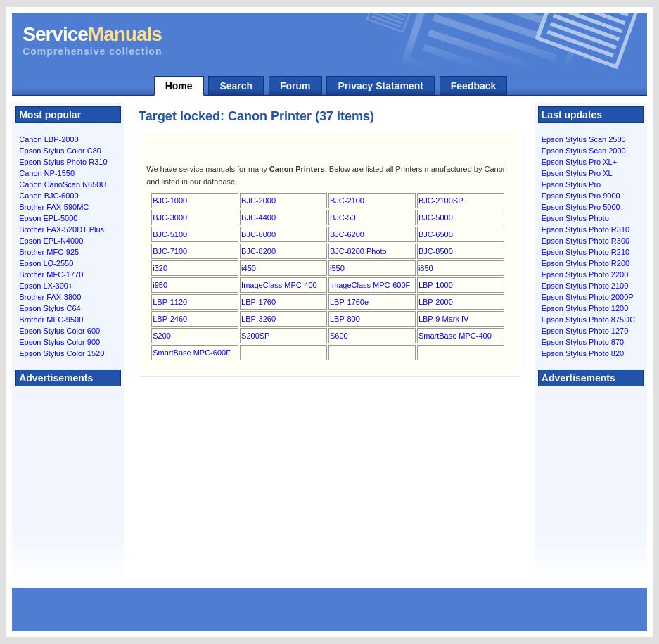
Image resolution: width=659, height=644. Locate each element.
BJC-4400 (258, 217)
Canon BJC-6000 (49, 196)
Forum (295, 86)
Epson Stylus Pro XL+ (579, 162)
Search (236, 86)
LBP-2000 (436, 302)
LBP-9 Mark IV (444, 319)
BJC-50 (343, 217)
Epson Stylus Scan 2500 (584, 139)
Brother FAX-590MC (54, 207)
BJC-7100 (170, 251)
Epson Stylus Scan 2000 (584, 151)
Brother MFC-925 (49, 252)
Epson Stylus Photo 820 (583, 353)
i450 (249, 268)
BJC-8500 (436, 251)
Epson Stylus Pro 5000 (581, 207)
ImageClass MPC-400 (279, 285)
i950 (160, 285)
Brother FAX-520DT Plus (62, 229)
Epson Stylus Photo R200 (586, 263)
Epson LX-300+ (46, 286)
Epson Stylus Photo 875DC (588, 320)
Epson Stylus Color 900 (59, 342)
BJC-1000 (170, 201)
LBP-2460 (170, 319)
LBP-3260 (258, 319)
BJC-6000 (258, 234)
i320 (160, 268)
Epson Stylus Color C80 (60, 151)
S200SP (255, 336)
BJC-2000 (258, 201)
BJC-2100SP (441, 201)
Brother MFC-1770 (51, 274)
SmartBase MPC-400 (455, 336)
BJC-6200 (347, 234)
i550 (337, 268)
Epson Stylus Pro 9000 (581, 196)
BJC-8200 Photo (358, 251)
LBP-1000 (436, 285)
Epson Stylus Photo (575, 218)
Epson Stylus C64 (50, 308)
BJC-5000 (436, 217)
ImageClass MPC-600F (370, 285)
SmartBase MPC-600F (192, 353)
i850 (426, 268)
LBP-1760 (258, 302)
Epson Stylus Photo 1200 (585, 308)
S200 (162, 336)
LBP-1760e (349, 302)
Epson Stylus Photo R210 (586, 252)
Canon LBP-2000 (49, 139)
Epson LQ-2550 (46, 263)
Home (179, 86)
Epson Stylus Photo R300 (586, 241)
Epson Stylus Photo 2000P (588, 297)
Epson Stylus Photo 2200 (585, 274)
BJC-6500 (436, 234)
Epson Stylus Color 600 (59, 331)
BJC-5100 (170, 234)
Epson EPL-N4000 (51, 241)
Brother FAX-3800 (50, 297)
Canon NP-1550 (47, 173)
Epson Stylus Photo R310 (63, 162)
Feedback (474, 86)
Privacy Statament (380, 86)
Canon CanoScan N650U (63, 184)
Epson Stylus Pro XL (577, 173)
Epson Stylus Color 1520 (62, 353)
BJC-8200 (258, 251)
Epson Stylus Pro (571, 184)
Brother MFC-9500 (51, 320)
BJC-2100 (347, 201)
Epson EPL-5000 (48, 218)
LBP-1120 (170, 302)
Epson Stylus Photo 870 (583, 342)
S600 (339, 336)
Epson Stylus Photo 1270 (585, 331)
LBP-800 (345, 319)
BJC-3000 (170, 217)
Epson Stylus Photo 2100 (585, 286)
